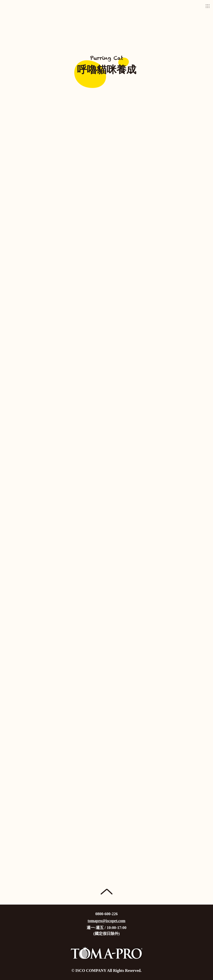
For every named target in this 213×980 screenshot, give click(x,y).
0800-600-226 (106, 914)
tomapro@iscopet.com (106, 921)
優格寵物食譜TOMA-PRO (107, 6)
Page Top (106, 892)
